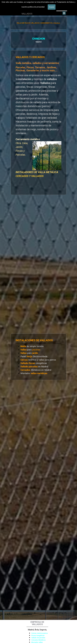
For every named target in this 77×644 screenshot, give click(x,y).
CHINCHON (18, 39)
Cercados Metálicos (38, 640)
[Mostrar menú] (64, 13)
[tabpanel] (20, 9)
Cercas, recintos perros (40, 633)
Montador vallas (37, 642)
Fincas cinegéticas (38, 635)
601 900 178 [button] (20, 9)
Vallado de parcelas (38, 638)
